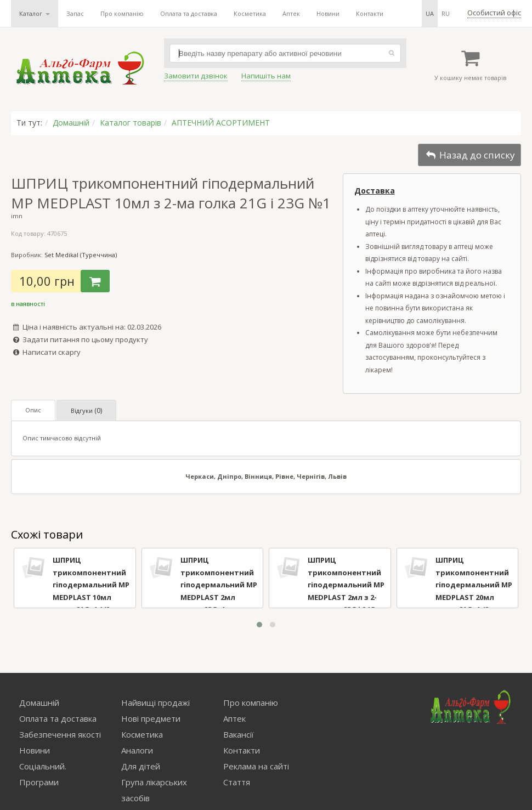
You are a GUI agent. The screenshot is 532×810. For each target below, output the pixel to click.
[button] (259, 625)
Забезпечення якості (60, 734)
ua (430, 13)
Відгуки (86, 410)
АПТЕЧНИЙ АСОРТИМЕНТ (221, 123)
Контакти (370, 13)
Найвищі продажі (155, 703)
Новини (328, 13)
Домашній (71, 123)
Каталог (35, 13)
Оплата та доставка (189, 13)
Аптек (291, 13)
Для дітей (141, 766)
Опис (33, 410)
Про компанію (122, 13)
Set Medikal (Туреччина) (81, 255)
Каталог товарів (131, 123)
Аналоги (137, 750)
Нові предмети (151, 718)
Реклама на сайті (256, 766)
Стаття (237, 782)
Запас (75, 13)
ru (446, 13)
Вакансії (239, 734)
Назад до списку (469, 155)
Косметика (250, 13)
